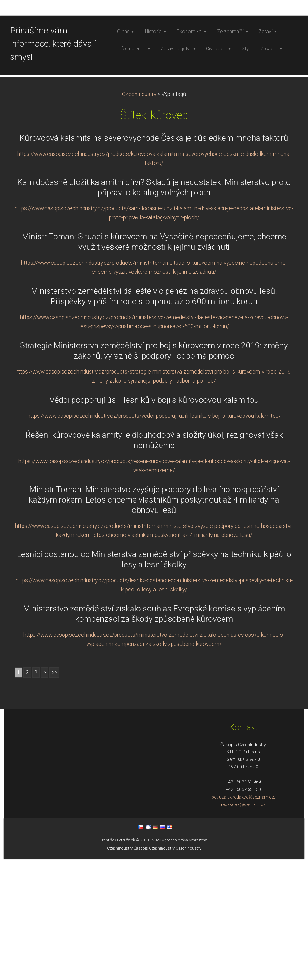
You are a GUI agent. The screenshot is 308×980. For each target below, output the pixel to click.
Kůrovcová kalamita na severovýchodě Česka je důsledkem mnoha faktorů (154, 259)
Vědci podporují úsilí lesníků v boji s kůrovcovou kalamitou (154, 521)
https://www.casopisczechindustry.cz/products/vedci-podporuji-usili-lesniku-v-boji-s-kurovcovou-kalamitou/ (154, 537)
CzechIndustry (139, 216)
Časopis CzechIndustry (154, 970)
